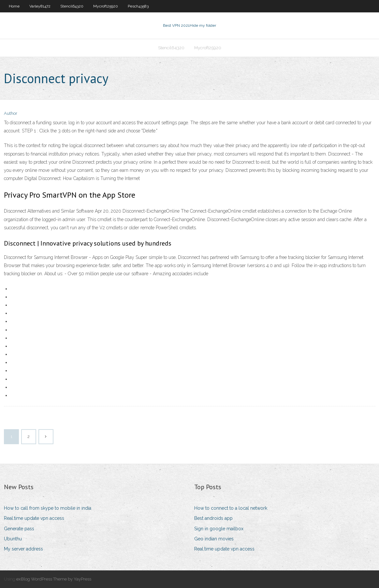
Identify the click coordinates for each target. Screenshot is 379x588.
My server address (23, 549)
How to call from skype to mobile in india (48, 508)
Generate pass (19, 529)
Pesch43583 (138, 6)
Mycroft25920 (106, 6)
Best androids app (213, 518)
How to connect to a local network (231, 508)
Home (14, 6)
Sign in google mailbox (219, 529)
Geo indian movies (214, 539)
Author (11, 113)
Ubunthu (13, 539)
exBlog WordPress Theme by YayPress (54, 579)
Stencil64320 (72, 6)
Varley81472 (40, 6)
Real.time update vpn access (34, 518)
